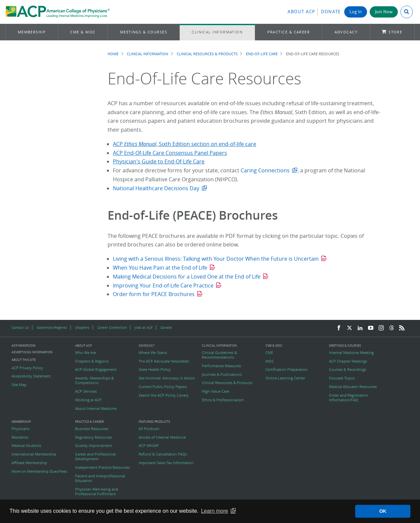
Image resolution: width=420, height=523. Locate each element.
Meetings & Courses (144, 32)
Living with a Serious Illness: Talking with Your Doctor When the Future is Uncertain (216, 259)
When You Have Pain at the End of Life (160, 268)
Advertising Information (32, 352)
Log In (356, 12)
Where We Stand (153, 353)
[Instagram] (381, 328)
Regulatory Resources (93, 437)
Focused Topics (342, 378)
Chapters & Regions (92, 361)
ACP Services (86, 391)
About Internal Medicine (96, 409)
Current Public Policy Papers (163, 387)
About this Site (24, 360)
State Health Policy (155, 370)
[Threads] (392, 328)
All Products (149, 429)
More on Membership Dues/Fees (39, 471)
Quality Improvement (93, 446)
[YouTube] (371, 328)
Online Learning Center (285, 378)
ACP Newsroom (23, 346)
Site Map (19, 385)
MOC (270, 361)
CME (269, 353)
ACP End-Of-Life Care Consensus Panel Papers (170, 153)
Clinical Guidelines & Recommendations (219, 355)
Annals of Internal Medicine (162, 437)
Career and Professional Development (95, 457)
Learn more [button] (214, 511)
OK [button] (383, 511)
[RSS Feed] (402, 328)
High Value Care (215, 391)
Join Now (384, 12)
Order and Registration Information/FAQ (349, 398)
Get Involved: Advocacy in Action (167, 378)
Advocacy (346, 32)
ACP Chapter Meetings (348, 361)
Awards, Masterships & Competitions (94, 380)
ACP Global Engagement (96, 370)
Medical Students (26, 446)
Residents (20, 437)
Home (113, 54)
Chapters (82, 327)
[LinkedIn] (360, 328)
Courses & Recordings (348, 370)
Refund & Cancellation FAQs (163, 454)
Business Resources (92, 429)
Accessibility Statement (31, 376)
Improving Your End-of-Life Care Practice (163, 285)
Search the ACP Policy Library (164, 395)
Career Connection (112, 327)
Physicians (21, 429)
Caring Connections (265, 170)
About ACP (302, 12)
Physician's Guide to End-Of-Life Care (159, 161)
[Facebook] (339, 328)
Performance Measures (221, 366)
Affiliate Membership (29, 463)
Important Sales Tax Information (166, 463)
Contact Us (20, 327)
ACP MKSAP (149, 446)
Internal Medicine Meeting (351, 353)
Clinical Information (217, 32)
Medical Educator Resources (353, 387)
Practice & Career (289, 32)
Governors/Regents (52, 327)
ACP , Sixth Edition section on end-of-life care (185, 144)
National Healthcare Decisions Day (156, 188)
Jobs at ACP (144, 327)
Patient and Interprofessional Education (100, 478)
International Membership (34, 454)
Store (395, 32)
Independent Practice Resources (102, 467)
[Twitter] (350, 328)
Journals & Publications (222, 374)
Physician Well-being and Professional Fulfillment (97, 492)
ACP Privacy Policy (27, 368)
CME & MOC (83, 32)
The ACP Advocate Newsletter (164, 361)
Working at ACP (88, 400)
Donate (331, 12)
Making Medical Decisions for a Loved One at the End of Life (187, 277)
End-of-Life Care (262, 54)
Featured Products (154, 422)
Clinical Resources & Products (207, 54)
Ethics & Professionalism (223, 400)
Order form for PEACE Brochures (154, 294)
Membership (32, 32)
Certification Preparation (286, 370)
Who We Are (86, 353)
